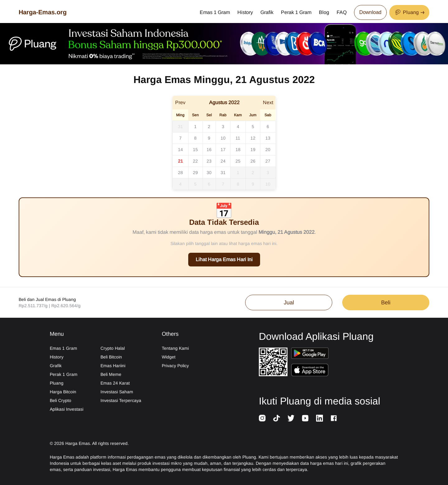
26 (253, 161)
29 (195, 173)
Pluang (57, 383)
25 (238, 161)
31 (180, 127)
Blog (324, 12)
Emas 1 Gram (215, 12)
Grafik (267, 12)
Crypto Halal (113, 348)
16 (209, 150)
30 (209, 173)
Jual (289, 303)
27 (268, 161)
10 (223, 138)
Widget (169, 357)
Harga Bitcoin (63, 392)
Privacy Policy (175, 366)
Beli (386, 303)
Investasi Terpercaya (121, 400)
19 (253, 150)
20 (268, 150)
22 (195, 161)
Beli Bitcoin (111, 357)
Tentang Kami (175, 348)
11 (238, 138)
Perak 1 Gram (296, 12)
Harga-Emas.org (43, 12)
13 (268, 138)
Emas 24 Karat (115, 383)
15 (195, 150)
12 (253, 138)
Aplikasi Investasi (67, 409)
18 (238, 150)
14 (180, 150)
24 (223, 161)
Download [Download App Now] (370, 12)
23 (209, 161)
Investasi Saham (117, 392)
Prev (180, 102)
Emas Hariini (113, 366)
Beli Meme (111, 374)
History (245, 12)
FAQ (342, 12)
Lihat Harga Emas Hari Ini (224, 259)
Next (268, 102)
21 (180, 161)
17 (223, 150)
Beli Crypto (61, 400)
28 (180, 173)
